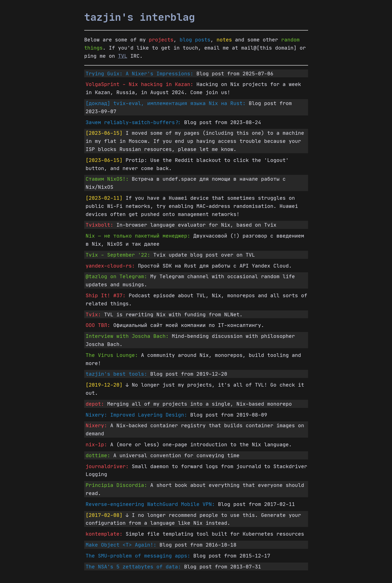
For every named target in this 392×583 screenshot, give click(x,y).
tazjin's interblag (140, 17)
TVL (123, 56)
